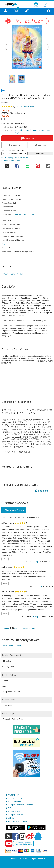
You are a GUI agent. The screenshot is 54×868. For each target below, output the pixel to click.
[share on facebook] (17, 165)
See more (43, 491)
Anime (17, 628)
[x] (9, 836)
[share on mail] (48, 165)
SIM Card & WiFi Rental (18, 821)
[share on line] (28, 165)
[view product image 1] (12, 79)
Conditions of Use (15, 798)
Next (48, 47)
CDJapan (6, 628)
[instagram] (22, 836)
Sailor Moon (8, 705)
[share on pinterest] (38, 165)
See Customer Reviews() (25, 107)
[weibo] (30, 836)
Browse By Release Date (13, 719)
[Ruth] (35, 617)
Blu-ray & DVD (29, 628)
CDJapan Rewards (15, 815)
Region (4, 244)
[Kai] (36, 562)
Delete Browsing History (12, 646)
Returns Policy (14, 811)
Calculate (40, 153)
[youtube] (9, 844)
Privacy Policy (13, 795)
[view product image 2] (21, 79)
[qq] (38, 836)
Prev (6, 47)
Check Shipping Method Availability (15, 158)
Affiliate (11, 818)
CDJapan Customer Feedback (20, 805)
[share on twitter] (7, 165)
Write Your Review (14, 510)
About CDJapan (14, 802)
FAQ (10, 808)
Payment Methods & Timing (12, 160)
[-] (41, 586)
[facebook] (15, 836)
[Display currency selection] (3, 119)
